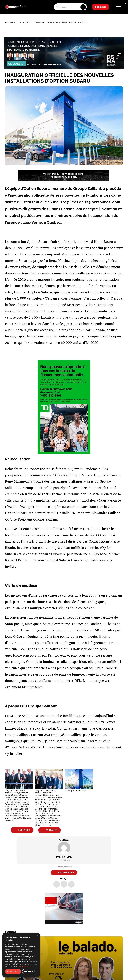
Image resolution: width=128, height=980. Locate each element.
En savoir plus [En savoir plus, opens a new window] (23, 967)
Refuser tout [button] (30, 972)
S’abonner (101, 7)
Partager (24, 830)
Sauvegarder (66, 873)
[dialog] (21, 955)
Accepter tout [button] (13, 972)
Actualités (25, 22)
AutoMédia (10, 22)
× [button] (37, 936)
